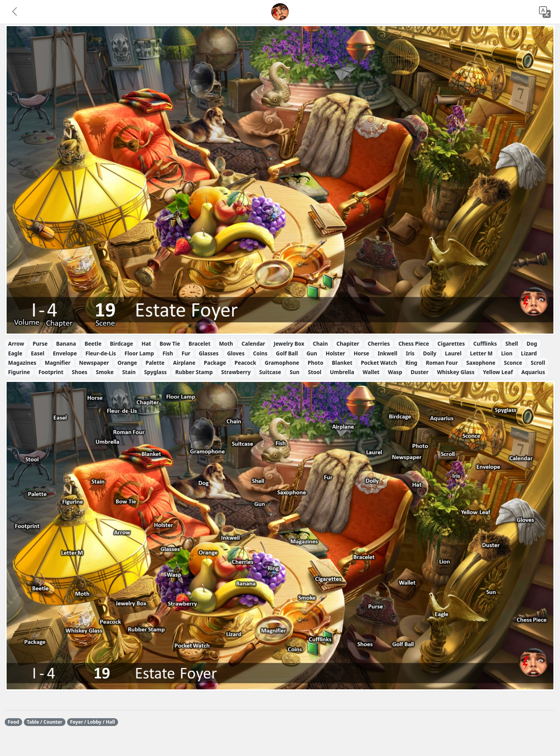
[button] (15, 12)
